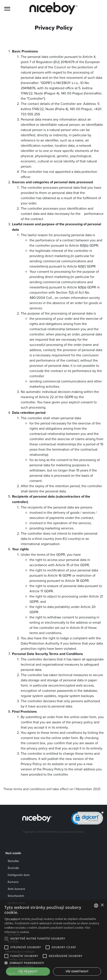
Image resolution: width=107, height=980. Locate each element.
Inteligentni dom (19, 875)
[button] (53, 963)
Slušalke (13, 861)
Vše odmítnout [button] (77, 971)
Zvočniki (13, 868)
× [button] (102, 905)
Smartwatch (16, 896)
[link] (87, 819)
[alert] (53, 940)
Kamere (13, 882)
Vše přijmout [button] (28, 971)
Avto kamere (16, 889)
